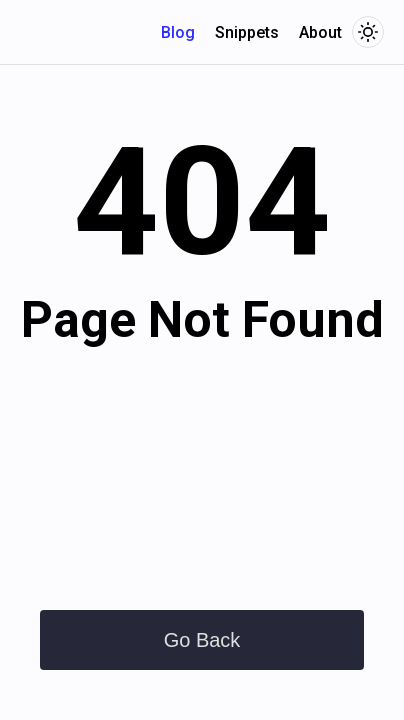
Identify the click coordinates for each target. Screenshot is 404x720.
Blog (178, 32)
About (320, 32)
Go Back (202, 640)
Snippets (247, 32)
